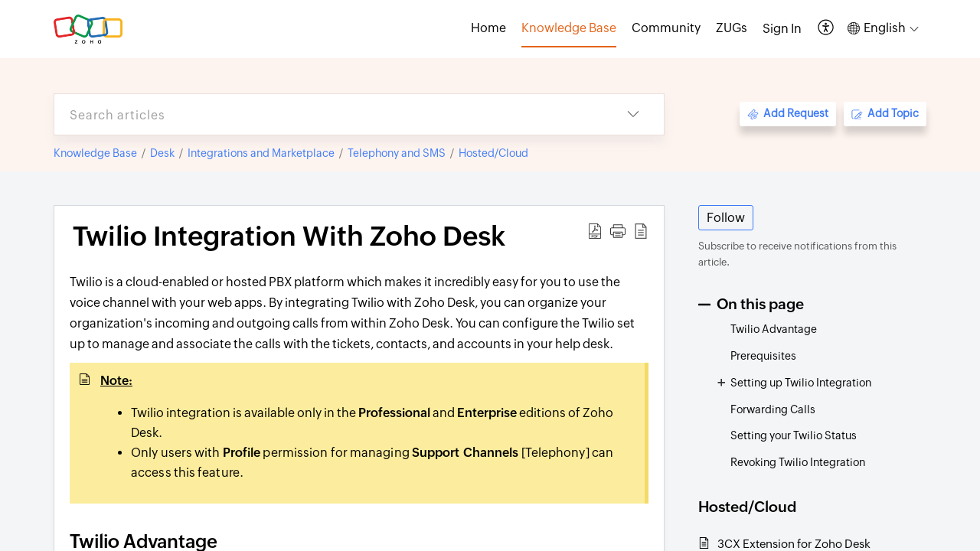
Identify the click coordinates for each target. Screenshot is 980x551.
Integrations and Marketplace (261, 153)
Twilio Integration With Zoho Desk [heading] (289, 236)
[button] (826, 29)
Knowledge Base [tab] (569, 28)
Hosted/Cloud (493, 153)
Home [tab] (488, 28)
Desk (162, 153)
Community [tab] (666, 28)
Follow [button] (726, 218)
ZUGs (732, 28)
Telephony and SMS (397, 153)
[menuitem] (782, 29)
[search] (328, 114)
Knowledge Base (95, 153)
